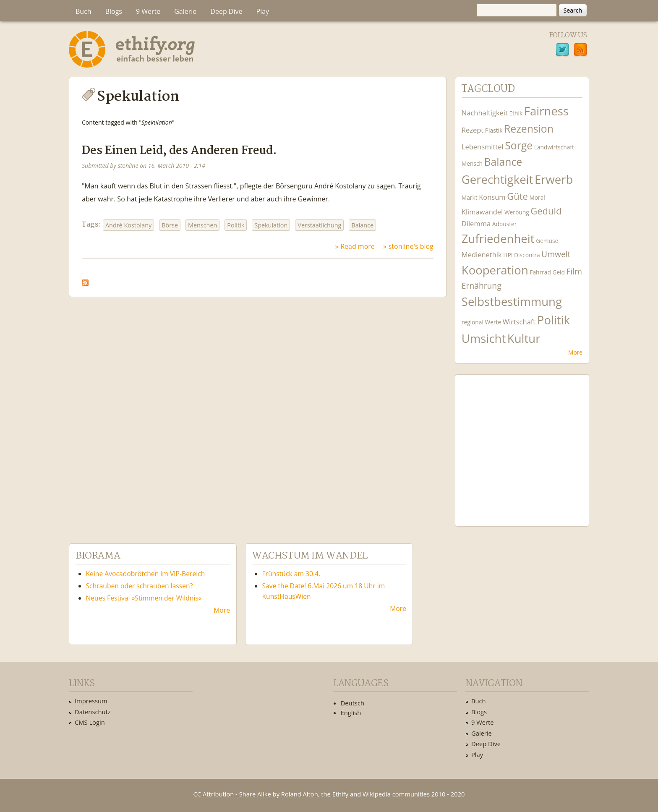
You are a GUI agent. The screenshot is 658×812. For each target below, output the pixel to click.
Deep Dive (226, 11)
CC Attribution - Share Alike (232, 794)
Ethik (516, 113)
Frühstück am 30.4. (291, 574)
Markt (470, 197)
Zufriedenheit (498, 239)
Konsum (492, 197)
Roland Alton (300, 794)
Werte (493, 322)
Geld (559, 272)
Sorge (519, 145)
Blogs (114, 11)
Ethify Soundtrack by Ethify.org (522, 444)
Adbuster (505, 224)
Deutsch (352, 703)
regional (473, 322)
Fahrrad (540, 272)
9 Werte (148, 11)
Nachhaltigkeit (485, 113)
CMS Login (90, 722)
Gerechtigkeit (497, 179)
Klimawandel (482, 212)
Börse (170, 225)
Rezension (529, 129)
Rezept (473, 130)
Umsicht (484, 338)
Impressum (91, 701)
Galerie (185, 11)
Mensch (472, 163)
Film (574, 271)
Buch (84, 11)
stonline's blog (411, 246)
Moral (537, 197)
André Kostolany (128, 225)
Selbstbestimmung (512, 302)
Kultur (524, 338)
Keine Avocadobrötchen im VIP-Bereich (146, 574)
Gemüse (547, 241)
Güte (517, 196)
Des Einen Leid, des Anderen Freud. (179, 151)
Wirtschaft (519, 322)
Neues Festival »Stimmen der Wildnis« (144, 598)
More (575, 352)
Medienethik (482, 255)
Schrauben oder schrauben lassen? (140, 586)
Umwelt (556, 254)
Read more (358, 246)
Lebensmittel (483, 147)
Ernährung (482, 286)
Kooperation (495, 270)
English (351, 713)
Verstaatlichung (319, 225)
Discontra (527, 255)
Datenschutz (93, 712)
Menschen (202, 225)
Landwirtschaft (554, 147)
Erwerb (554, 179)
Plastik (494, 130)
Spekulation (271, 225)
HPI (508, 255)
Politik (236, 225)
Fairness (546, 111)
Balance (362, 225)
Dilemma (476, 223)
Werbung (517, 212)
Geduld (546, 211)
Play (263, 11)
